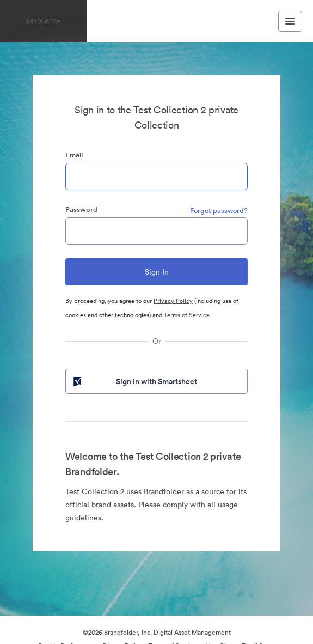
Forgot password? (219, 211)
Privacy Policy (173, 301)
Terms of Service (187, 315)
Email (74, 155)
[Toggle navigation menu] (290, 21)
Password (81, 209)
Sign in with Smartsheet (134, 381)
